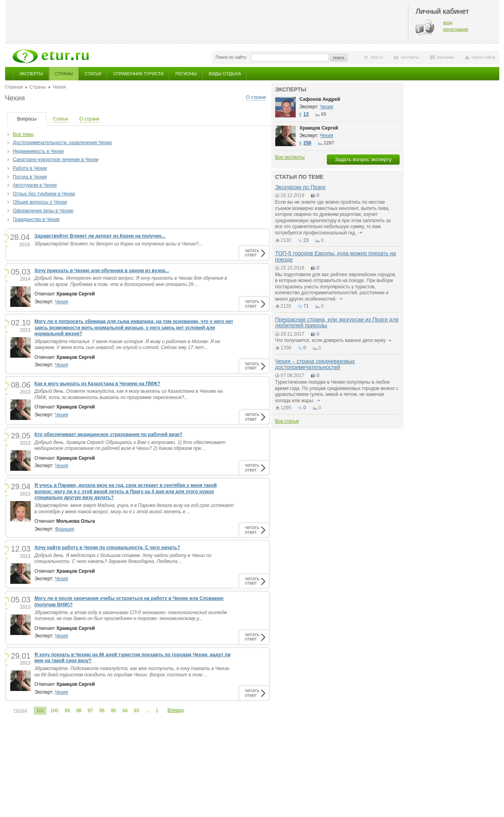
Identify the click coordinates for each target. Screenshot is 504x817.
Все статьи (287, 421)
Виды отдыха (225, 74)
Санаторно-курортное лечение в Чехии (56, 160)
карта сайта (484, 57)
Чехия (61, 302)
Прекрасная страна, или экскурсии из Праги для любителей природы (337, 322)
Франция (64, 529)
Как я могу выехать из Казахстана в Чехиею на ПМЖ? (97, 384)
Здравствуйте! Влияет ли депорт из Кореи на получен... (100, 236)
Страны (64, 74)
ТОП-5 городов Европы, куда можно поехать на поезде (336, 256)
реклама (445, 57)
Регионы (186, 74)
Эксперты (31, 74)
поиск (339, 58)
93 (136, 711)
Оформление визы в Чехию (43, 211)
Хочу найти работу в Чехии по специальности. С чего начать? (107, 548)
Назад (20, 710)
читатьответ (252, 253)
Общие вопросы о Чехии (40, 202)
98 (79, 711)
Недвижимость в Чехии (38, 151)
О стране (256, 97)
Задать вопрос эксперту (363, 159)
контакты (410, 57)
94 (125, 711)
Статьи (93, 74)
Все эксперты (290, 157)
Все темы (23, 134)
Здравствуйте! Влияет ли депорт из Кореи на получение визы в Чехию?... (119, 244)
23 (306, 240)
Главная (14, 87)
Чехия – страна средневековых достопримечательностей (315, 364)
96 (102, 711)
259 (308, 143)
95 (113, 711)
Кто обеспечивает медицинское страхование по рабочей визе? (109, 434)
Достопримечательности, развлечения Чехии (62, 143)
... (147, 711)
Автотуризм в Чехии (35, 185)
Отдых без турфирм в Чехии (44, 194)
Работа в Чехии (30, 168)
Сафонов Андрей (320, 99)
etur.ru (377, 57)
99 (67, 711)
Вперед (175, 710)
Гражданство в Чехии (36, 219)
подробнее (360, 233)
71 (306, 306)
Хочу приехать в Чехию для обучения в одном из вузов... (102, 271)
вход (448, 22)
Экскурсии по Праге (300, 187)
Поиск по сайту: (232, 57)
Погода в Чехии (30, 177)
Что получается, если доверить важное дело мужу (331, 340)
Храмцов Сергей (319, 128)
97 (90, 711)
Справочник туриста (138, 74)
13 (306, 114)
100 (54, 711)
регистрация (456, 29)
